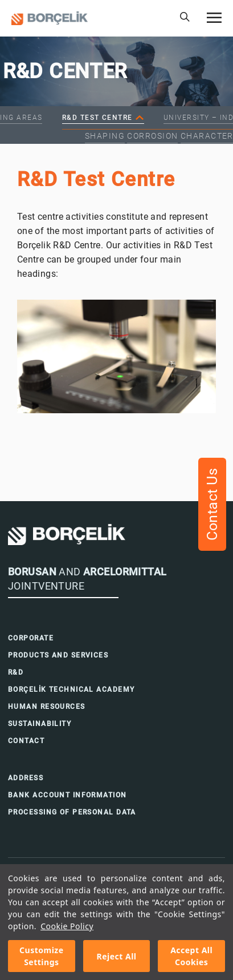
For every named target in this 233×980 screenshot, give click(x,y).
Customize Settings (42, 956)
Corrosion (152, 136)
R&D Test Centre (97, 118)
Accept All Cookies (191, 956)
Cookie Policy (67, 926)
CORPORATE (31, 638)
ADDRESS (26, 778)
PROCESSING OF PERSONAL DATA (72, 812)
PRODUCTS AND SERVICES (58, 655)
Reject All (116, 956)
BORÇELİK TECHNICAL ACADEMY (71, 689)
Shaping (105, 136)
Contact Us (212, 504)
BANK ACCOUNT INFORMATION (68, 795)
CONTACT (26, 741)
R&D (16, 672)
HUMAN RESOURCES (47, 707)
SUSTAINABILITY (40, 724)
